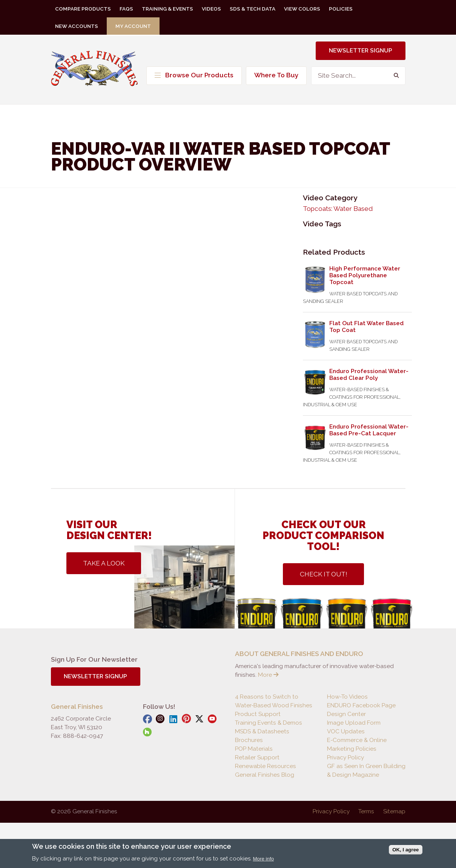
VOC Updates (346, 731)
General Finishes (94, 71)
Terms (366, 811)
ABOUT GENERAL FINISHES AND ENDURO (299, 654)
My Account (133, 26)
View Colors (302, 9)
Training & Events (167, 9)
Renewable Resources (266, 766)
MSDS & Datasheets (262, 731)
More (268, 675)
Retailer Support (257, 757)
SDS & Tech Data (253, 9)
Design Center (346, 714)
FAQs (126, 9)
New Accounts (77, 26)
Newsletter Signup (361, 51)
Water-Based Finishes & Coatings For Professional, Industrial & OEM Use (352, 397)
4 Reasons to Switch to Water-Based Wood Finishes (274, 701)
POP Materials (254, 749)
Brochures (249, 740)
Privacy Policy (345, 757)
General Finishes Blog (265, 775)
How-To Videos (347, 697)
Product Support (258, 714)
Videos (211, 9)
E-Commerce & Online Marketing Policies (357, 744)
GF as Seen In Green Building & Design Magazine (366, 770)
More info (264, 859)
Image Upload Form (354, 723)
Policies (341, 9)
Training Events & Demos (269, 723)
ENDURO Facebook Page (361, 705)
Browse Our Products (194, 75)
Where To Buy (276, 75)
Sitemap (394, 811)
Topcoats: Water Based (338, 209)
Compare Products (83, 9)
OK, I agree (405, 850)
